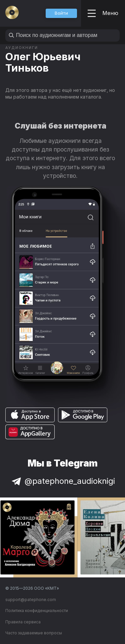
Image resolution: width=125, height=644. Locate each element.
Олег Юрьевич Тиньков (43, 62)
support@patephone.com (31, 600)
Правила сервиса (23, 622)
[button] (61, 13)
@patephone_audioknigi (63, 481)
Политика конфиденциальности (37, 611)
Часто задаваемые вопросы (34, 633)
